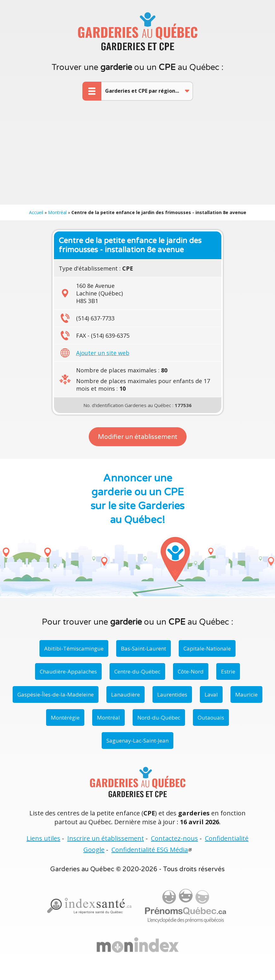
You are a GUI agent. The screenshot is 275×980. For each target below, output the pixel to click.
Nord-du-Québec (159, 717)
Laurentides (172, 694)
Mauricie (246, 694)
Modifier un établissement (138, 437)
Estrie (228, 671)
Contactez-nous (174, 838)
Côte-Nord (191, 671)
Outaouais (211, 717)
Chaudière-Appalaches (68, 671)
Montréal (57, 212)
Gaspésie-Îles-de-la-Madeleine (56, 694)
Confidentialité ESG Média (150, 850)
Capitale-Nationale (207, 648)
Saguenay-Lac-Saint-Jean (137, 741)
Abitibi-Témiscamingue (74, 648)
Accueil (36, 212)
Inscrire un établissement (106, 838)
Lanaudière (126, 694)
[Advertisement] (137, 157)
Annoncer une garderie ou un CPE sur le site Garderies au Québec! (137, 499)
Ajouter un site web (103, 353)
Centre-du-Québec (137, 671)
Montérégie (65, 717)
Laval (211, 694)
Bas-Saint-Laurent (143, 648)
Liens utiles (43, 838)
